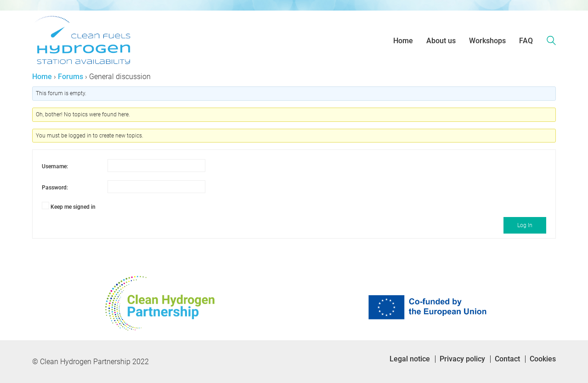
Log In (525, 225)
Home (42, 77)
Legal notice (410, 359)
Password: (55, 188)
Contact (507, 359)
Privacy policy (462, 359)
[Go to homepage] (83, 41)
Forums (71, 77)
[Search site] (551, 42)
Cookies (543, 359)
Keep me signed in (73, 207)
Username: (55, 166)
